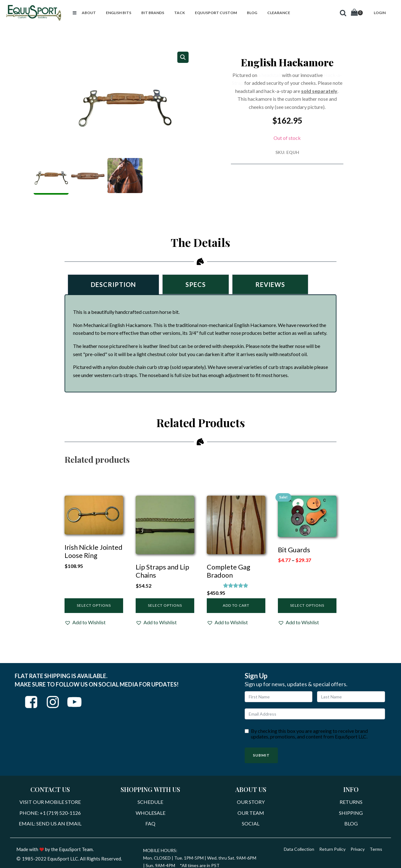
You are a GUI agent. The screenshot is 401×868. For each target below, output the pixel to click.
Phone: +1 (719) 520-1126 (50, 813)
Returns (351, 802)
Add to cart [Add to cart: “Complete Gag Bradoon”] (236, 605)
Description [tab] (113, 284)
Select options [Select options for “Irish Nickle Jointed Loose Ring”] (94, 605)
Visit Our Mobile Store (50, 802)
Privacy (358, 849)
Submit (261, 755)
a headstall (270, 75)
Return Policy (332, 849)
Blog (351, 823)
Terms (376, 849)
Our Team (251, 813)
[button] (75, 13)
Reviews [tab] (270, 284)
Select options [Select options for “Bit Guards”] (307, 605)
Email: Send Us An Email (50, 823)
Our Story (251, 802)
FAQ (150, 823)
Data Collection (299, 849)
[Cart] (357, 13)
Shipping (351, 813)
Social (251, 823)
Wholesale (151, 813)
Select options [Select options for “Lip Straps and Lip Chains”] (165, 605)
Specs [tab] (196, 284)
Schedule (150, 802)
